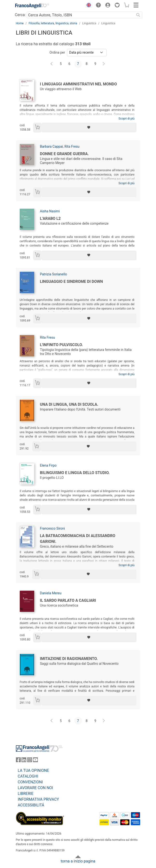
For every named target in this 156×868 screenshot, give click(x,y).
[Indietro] (52, 64)
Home (20, 23)
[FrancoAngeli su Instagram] (30, 761)
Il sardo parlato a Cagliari (68, 600)
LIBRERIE (26, 794)
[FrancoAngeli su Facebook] (18, 761)
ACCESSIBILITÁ (31, 805)
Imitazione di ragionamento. (69, 659)
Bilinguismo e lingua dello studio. (75, 473)
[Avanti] (104, 64)
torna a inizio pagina (78, 861)
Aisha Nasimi (50, 211)
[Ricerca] (138, 15)
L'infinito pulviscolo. (62, 345)
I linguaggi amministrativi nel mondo (78, 84)
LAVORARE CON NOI (35, 788)
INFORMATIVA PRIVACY (38, 799)
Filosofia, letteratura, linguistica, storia (53, 23)
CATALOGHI (28, 776)
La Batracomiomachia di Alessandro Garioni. (78, 539)
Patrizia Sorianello (54, 274)
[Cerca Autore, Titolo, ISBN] (81, 15)
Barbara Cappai (52, 146)
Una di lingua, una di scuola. (69, 404)
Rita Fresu (72, 146)
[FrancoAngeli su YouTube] (35, 761)
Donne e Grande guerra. (64, 154)
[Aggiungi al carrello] (37, 128)
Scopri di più (127, 119)
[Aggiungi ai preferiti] (89, 127)
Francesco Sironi (53, 528)
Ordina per (57, 52)
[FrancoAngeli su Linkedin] (24, 761)
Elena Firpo (48, 465)
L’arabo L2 (50, 219)
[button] (88, 6)
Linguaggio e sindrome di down (71, 282)
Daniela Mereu (51, 593)
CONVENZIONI (30, 782)
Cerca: (20, 15)
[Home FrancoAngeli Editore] (32, 6)
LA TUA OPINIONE (34, 770)
